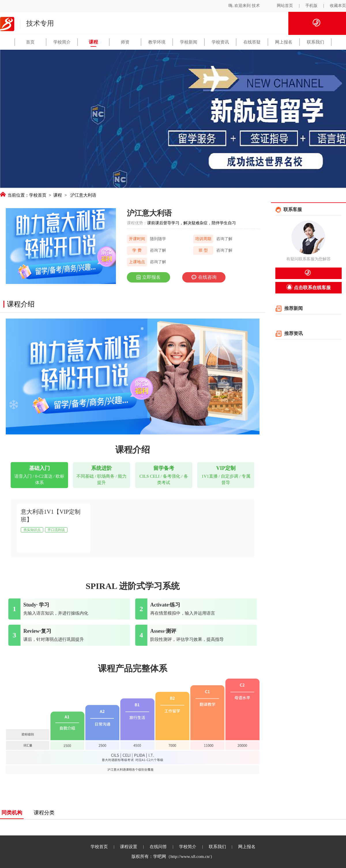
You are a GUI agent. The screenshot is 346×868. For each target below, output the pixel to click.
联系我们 (315, 42)
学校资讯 (220, 42)
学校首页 (38, 195)
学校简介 (62, 42)
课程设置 (129, 847)
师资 (125, 42)
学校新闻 (189, 42)
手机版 (311, 6)
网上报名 (284, 42)
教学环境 (157, 42)
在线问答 (158, 847)
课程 (93, 42)
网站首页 (285, 6)
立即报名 (148, 277)
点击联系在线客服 (308, 287)
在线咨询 (203, 277)
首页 (30, 42)
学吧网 (160, 856)
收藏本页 (338, 6)
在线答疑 (252, 42)
